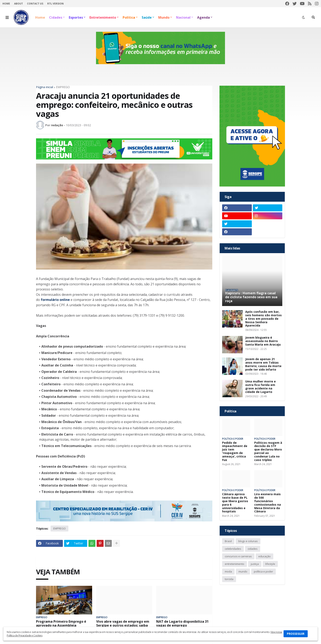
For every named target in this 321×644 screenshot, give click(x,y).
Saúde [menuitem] (147, 17)
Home (6, 4)
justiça (255, 564)
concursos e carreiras (238, 556)
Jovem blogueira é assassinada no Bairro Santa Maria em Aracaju (263, 341)
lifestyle (270, 564)
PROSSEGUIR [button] (296, 634)
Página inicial (45, 87)
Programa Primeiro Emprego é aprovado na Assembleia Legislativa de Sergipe (61, 626)
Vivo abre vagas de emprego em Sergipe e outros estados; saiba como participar (123, 626)
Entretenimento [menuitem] (103, 17)
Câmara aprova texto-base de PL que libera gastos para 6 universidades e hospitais (235, 503)
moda (228, 571)
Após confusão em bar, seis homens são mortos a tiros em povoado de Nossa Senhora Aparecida (263, 319)
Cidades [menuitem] (56, 17)
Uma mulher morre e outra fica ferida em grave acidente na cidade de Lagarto (261, 387)
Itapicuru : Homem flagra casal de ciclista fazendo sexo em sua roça (251, 297)
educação (264, 556)
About (19, 4)
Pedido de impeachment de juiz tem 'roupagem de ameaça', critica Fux (235, 451)
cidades (253, 549)
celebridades (233, 549)
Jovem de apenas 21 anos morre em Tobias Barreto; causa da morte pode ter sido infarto (263, 364)
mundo (243, 571)
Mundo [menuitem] (164, 17)
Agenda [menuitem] (203, 17)
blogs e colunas (248, 541)
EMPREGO (63, 87)
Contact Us (35, 4)
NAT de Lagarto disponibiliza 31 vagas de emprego (182, 624)
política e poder (263, 571)
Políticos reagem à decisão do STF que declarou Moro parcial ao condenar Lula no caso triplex (268, 451)
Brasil (228, 541)
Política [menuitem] (129, 17)
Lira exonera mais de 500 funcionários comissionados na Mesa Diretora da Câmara (268, 503)
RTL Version (55, 4)
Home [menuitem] (40, 17)
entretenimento (235, 564)
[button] (7, 17)
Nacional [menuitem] (183, 17)
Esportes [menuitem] (76, 17)
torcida (229, 579)
